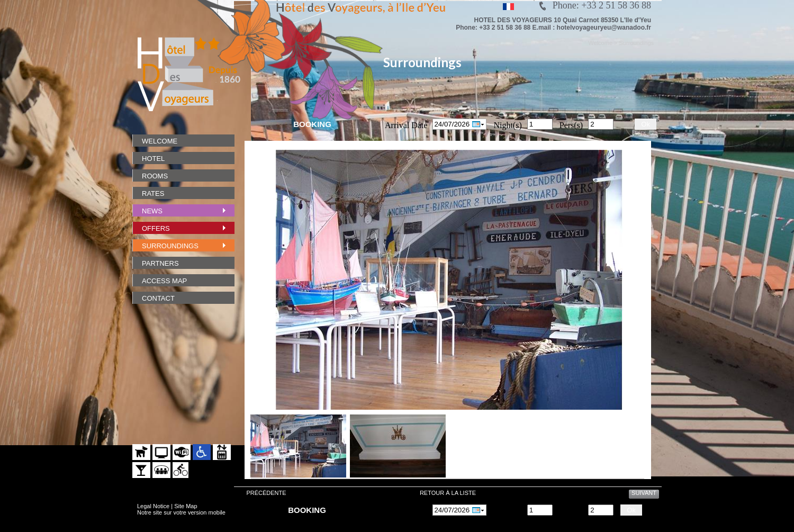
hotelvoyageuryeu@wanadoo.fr (604, 28)
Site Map (186, 506)
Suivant (644, 493)
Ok (646, 124)
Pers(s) (571, 125)
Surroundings (170, 246)
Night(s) (507, 125)
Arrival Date (406, 125)
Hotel (153, 159)
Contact (158, 298)
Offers (156, 228)
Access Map (164, 281)
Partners (160, 263)
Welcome (160, 141)
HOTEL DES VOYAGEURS (513, 20)
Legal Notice (153, 506)
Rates (153, 193)
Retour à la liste (448, 493)
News (152, 211)
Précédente (266, 493)
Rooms (155, 176)
